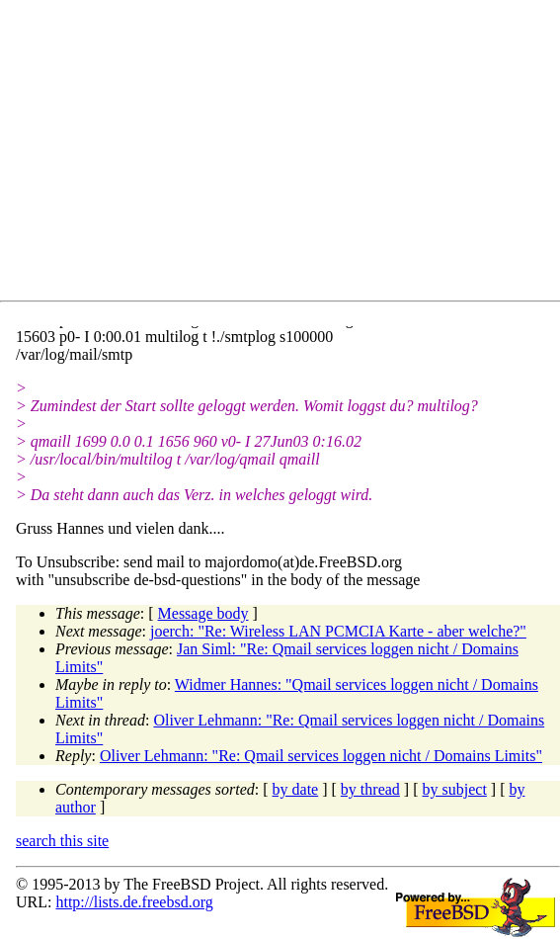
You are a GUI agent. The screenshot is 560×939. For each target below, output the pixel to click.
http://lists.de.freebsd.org (134, 902)
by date (296, 789)
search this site (62, 841)
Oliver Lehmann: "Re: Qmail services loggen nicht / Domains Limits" (321, 756)
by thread (370, 789)
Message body (203, 613)
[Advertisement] (288, 154)
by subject (455, 789)
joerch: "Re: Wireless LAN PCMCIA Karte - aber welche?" (338, 631)
